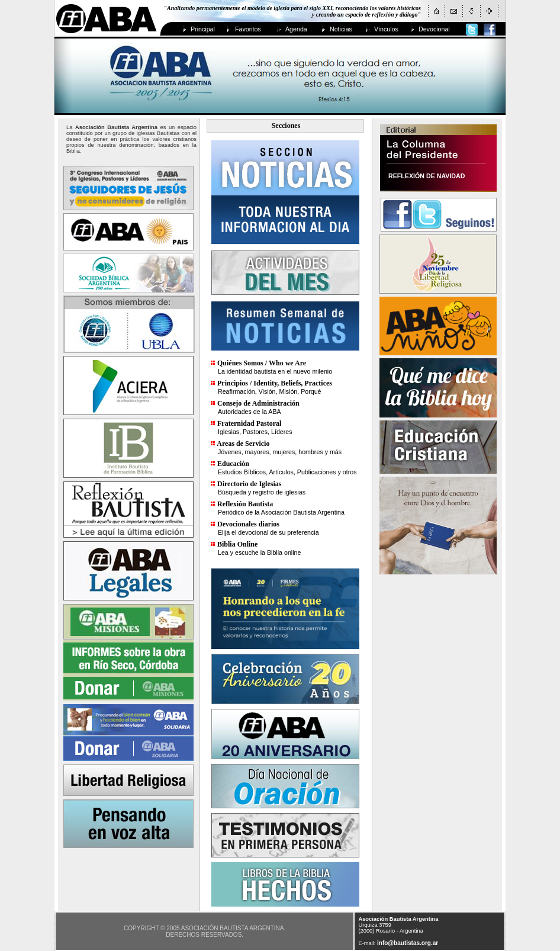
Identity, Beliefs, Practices (293, 383)
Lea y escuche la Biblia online (259, 552)
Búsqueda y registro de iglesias (262, 492)
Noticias (341, 29)
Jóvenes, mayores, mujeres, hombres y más (280, 452)
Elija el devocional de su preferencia (268, 532)
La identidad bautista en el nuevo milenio (275, 371)
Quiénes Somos (240, 363)
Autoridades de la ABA (250, 412)
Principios (233, 383)
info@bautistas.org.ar (408, 943)
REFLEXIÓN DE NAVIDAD (427, 176)
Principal (203, 29)
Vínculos (386, 29)
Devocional (434, 29)
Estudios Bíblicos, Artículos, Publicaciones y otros (287, 472)
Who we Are (287, 363)
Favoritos (248, 29)
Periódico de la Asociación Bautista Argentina (281, 512)
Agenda (296, 29)
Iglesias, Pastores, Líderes (255, 432)
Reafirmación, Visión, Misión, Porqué (270, 391)
